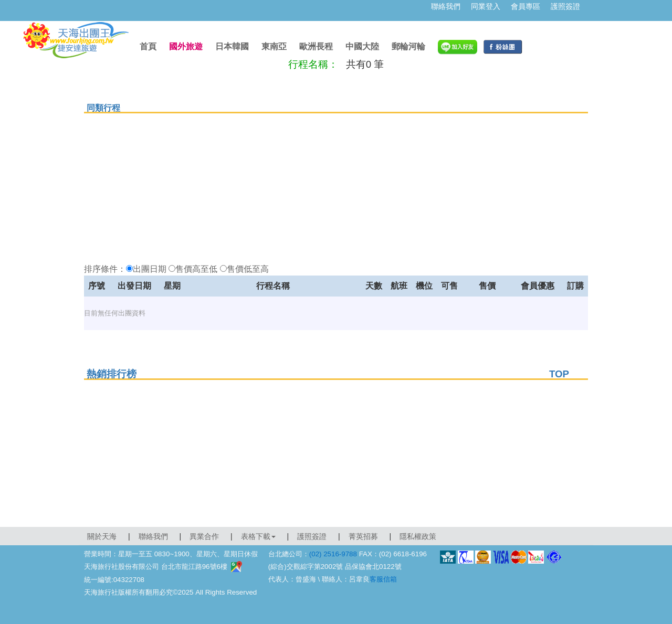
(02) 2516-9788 (333, 554)
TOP (559, 374)
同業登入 (486, 6)
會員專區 (526, 6)
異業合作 (204, 536)
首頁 (148, 46)
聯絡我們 (446, 6)
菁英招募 (363, 536)
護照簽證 (565, 6)
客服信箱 (383, 579)
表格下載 (258, 536)
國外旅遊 (186, 46)
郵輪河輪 (408, 46)
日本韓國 (232, 46)
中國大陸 (362, 46)
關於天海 (102, 536)
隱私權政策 (418, 536)
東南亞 (274, 46)
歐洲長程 (316, 46)
